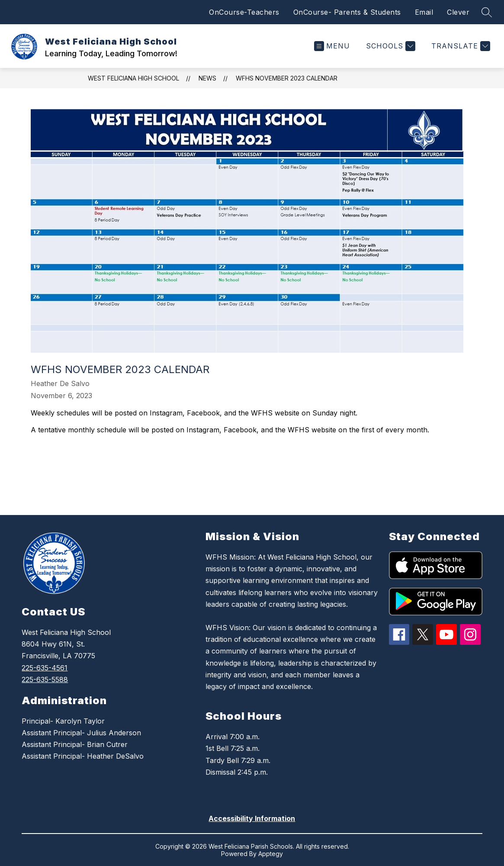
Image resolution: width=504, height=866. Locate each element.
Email (424, 12)
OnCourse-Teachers (244, 12)
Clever (458, 12)
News (207, 78)
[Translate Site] (460, 46)
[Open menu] (332, 46)
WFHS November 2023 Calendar (287, 78)
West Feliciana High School (133, 78)
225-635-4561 (45, 668)
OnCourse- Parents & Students (347, 12)
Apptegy (271, 854)
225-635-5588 (45, 679)
